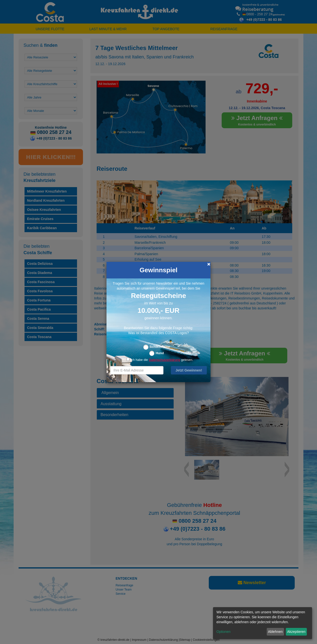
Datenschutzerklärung (164, 360)
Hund (160, 353)
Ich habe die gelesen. (160, 360)
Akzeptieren (296, 632)
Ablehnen (275, 632)
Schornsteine (160, 347)
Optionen (224, 632)
